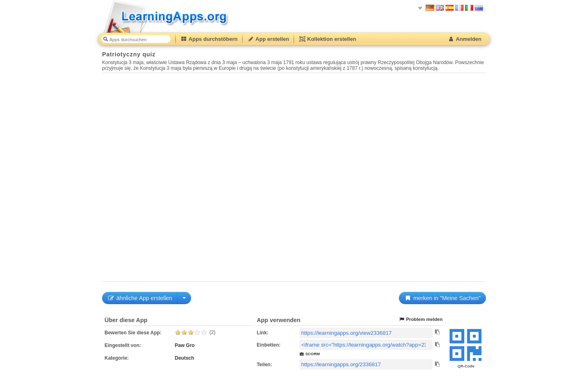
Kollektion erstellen (327, 39)
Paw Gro (185, 345)
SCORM (310, 354)
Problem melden (421, 319)
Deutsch (184, 358)
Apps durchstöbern (209, 39)
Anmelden (464, 39)
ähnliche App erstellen (140, 298)
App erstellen (268, 39)
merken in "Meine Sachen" (442, 298)
